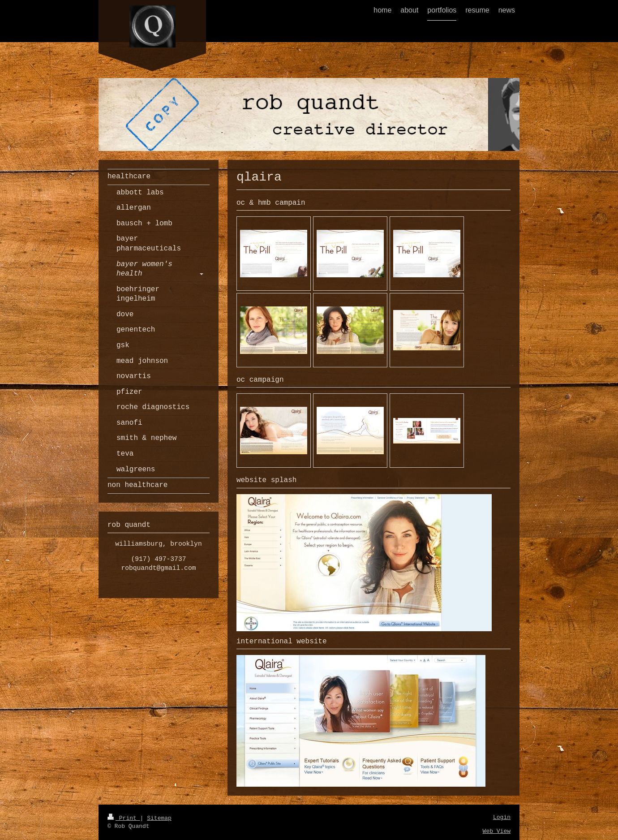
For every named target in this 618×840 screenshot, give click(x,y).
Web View (497, 831)
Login (502, 817)
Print (124, 818)
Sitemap (159, 818)
